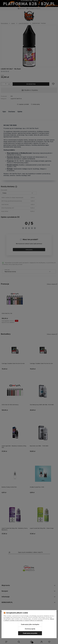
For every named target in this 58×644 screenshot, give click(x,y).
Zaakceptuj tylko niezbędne (30, 624)
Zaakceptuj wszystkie (30, 633)
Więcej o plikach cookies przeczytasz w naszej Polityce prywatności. (29, 620)
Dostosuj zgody (30, 629)
